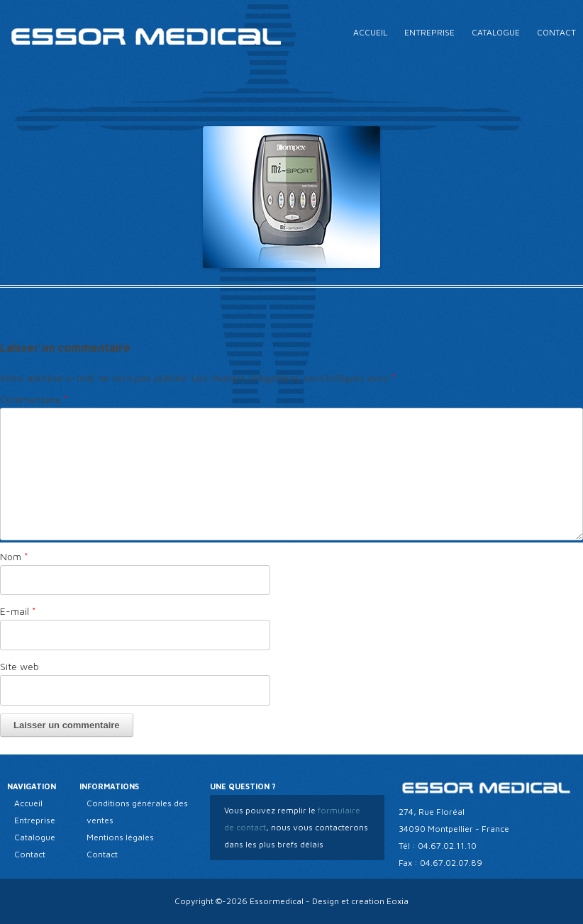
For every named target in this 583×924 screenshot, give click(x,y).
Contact (556, 32)
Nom (14, 556)
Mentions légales (120, 837)
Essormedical (277, 901)
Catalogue (496, 32)
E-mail (18, 611)
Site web (20, 666)
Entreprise (429, 32)
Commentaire (34, 399)
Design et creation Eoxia (360, 901)
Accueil (370, 32)
